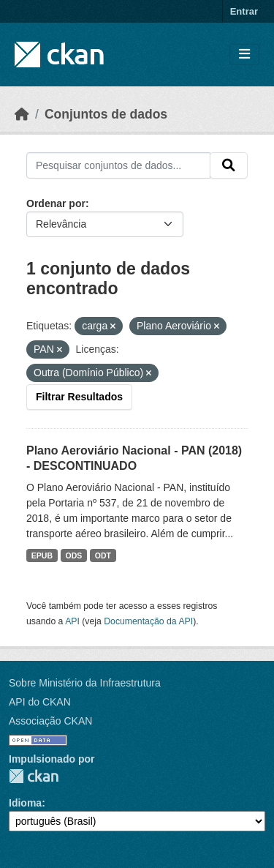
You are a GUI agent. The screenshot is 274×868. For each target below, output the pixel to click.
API (72, 621)
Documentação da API (148, 621)
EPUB (42, 555)
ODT (103, 555)
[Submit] (229, 165)
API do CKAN (40, 702)
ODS (74, 555)
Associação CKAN (50, 721)
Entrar (244, 11)
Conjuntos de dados (106, 114)
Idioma (25, 803)
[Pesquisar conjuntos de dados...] (118, 165)
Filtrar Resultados (79, 397)
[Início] (22, 114)
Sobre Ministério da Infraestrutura (85, 683)
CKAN (34, 776)
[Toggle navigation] (244, 55)
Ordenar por (56, 203)
